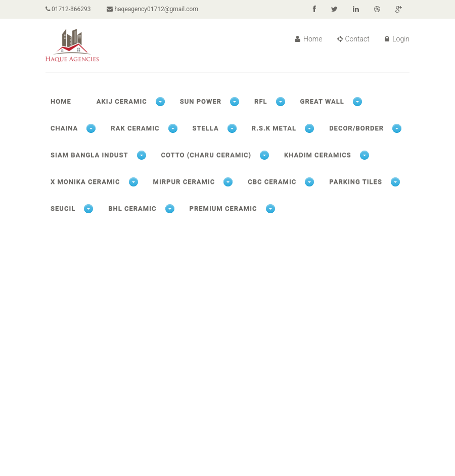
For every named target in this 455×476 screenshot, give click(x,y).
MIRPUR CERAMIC (184, 182)
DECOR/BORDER (356, 128)
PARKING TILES (356, 182)
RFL (261, 101)
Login (397, 39)
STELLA (206, 128)
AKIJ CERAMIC (122, 101)
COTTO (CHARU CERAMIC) (206, 155)
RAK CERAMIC (135, 128)
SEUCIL (63, 208)
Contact (353, 39)
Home (309, 39)
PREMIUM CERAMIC (223, 208)
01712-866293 (68, 9)
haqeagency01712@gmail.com (152, 9)
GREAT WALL (322, 101)
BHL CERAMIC (132, 208)
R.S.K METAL (274, 128)
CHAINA (64, 128)
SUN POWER (201, 101)
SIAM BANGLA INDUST (89, 155)
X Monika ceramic (85, 182)
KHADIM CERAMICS (318, 155)
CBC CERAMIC (272, 182)
